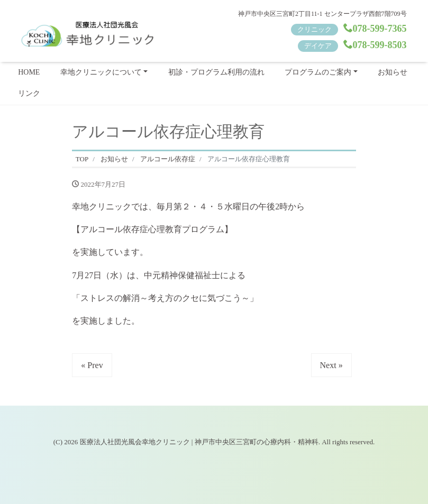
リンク (29, 93)
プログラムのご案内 (318, 72)
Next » (331, 365)
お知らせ (393, 72)
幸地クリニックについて (101, 72)
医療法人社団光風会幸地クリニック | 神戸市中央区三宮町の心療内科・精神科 (199, 442)
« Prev (92, 365)
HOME (29, 72)
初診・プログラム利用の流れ (216, 72)
